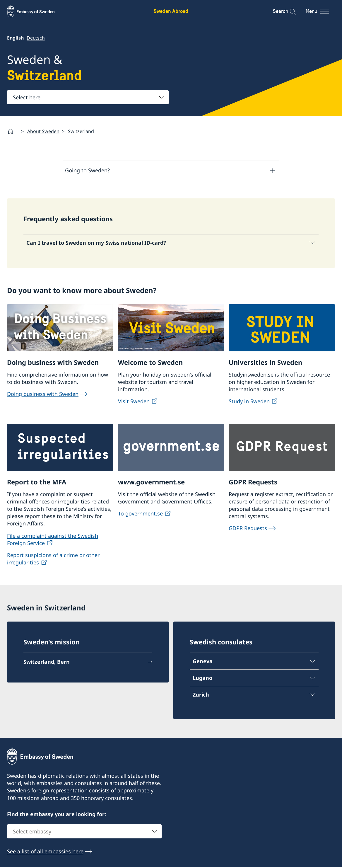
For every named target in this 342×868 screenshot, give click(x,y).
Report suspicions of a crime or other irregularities (53, 560)
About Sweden (43, 131)
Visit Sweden (134, 402)
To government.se (140, 514)
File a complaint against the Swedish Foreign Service (53, 540)
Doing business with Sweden (43, 395)
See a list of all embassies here (45, 852)
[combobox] (88, 97)
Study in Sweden (249, 402)
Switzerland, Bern (47, 663)
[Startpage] (13, 131)
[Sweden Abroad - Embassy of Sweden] (36, 11)
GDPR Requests (248, 529)
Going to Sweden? (87, 170)
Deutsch (36, 38)
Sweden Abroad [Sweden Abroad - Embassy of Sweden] (171, 11)
